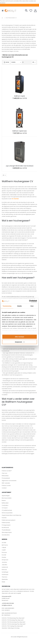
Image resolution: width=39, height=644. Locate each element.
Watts (3, 582)
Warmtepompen (7, 532)
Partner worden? (7, 471)
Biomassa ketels (7, 498)
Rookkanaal (5, 527)
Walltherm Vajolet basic (20, 131)
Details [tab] (19, 306)
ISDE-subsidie (6, 483)
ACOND (4, 543)
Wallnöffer (5, 579)
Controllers (5, 505)
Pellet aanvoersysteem (9, 520)
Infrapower (5, 560)
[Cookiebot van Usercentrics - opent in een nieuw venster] (29, 301)
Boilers (4, 500)
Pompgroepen (6, 525)
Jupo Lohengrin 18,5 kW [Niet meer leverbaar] (20, 166)
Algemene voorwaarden (9, 481)
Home (2, 18)
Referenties (5, 476)
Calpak (4, 547)
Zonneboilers (6, 535)
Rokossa (4, 570)
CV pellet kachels (7, 510)
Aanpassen (20, 342)
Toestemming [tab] (7, 306)
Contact (4, 488)
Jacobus (4, 562)
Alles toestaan (20, 337)
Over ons (4, 473)
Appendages (6, 496)
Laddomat (5, 567)
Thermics (5, 577)
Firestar (4, 557)
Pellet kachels (6, 523)
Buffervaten (5, 503)
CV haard (5, 508)
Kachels (4, 518)
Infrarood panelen (7, 513)
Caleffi (4, 550)
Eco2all (4, 555)
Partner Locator (6, 485)
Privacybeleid (6, 478)
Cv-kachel (15, 199)
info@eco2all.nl (7, 605)
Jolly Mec (5, 565)
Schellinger (5, 572)
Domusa (4, 552)
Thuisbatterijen (6, 530)
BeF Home (5, 545)
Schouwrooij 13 (6, 596)
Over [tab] (32, 306)
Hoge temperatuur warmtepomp (12, 515)
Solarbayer (5, 574)
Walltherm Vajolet (20, 96)
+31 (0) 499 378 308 (8, 603)
